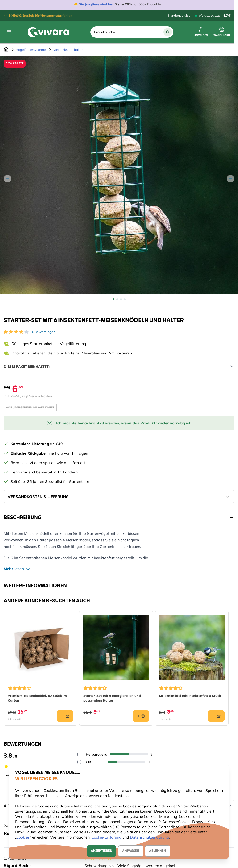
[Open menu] (9, 32)
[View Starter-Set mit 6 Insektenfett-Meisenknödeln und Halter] (113, 299)
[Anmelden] (201, 32)
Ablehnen (158, 851)
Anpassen (131, 851)
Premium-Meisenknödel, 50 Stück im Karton (37, 698)
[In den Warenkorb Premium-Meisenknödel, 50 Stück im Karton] (65, 716)
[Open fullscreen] (119, 175)
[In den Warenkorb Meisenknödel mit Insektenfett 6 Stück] (216, 716)
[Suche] (168, 32)
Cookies (23, 837)
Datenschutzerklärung (149, 837)
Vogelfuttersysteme (31, 50)
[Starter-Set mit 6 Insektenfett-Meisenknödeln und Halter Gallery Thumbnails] (119, 299)
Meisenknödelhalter (68, 50)
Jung (88, 4)
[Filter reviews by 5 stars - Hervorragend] (79, 754)
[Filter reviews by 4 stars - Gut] (79, 762)
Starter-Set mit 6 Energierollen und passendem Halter (112, 698)
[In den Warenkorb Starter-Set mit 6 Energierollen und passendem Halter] (141, 716)
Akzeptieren (102, 851)
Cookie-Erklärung (106, 837)
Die (82, 4)
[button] (16, 332)
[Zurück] (8, 179)
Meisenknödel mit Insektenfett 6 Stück (190, 696)
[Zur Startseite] (6, 50)
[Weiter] (230, 179)
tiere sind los (102, 4)
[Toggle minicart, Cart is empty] (222, 32)
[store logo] (48, 32)
